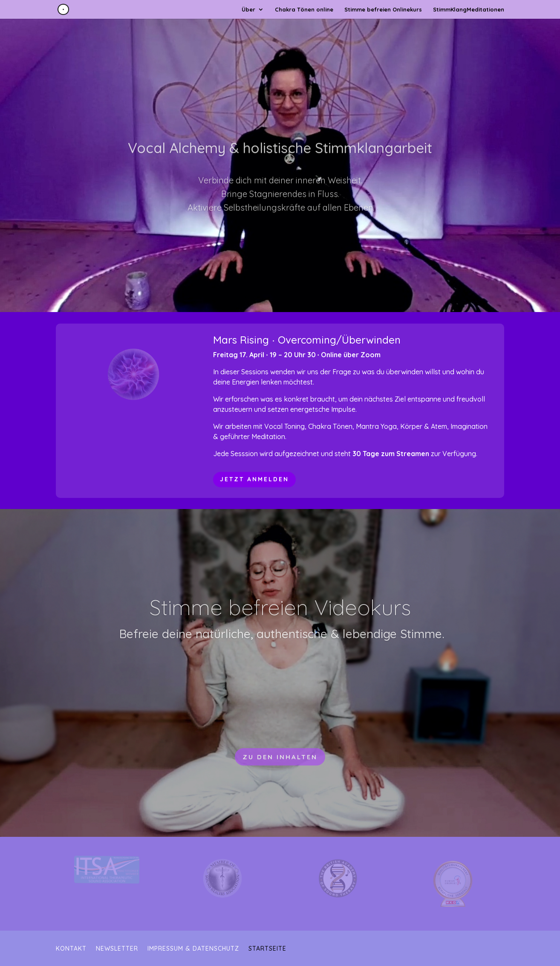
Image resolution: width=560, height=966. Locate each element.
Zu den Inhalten (280, 775)
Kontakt (71, 949)
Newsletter (117, 949)
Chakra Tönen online (304, 10)
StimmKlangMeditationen (469, 10)
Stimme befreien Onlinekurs (383, 10)
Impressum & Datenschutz (193, 949)
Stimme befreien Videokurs (280, 626)
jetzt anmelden (254, 479)
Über (248, 10)
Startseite (267, 949)
